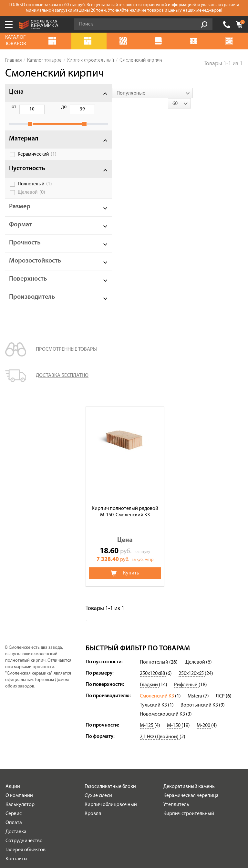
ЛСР (221, 468)
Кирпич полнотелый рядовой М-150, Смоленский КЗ (125, 210)
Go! (204, 25)
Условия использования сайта (112, 716)
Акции (13, 558)
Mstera (195, 468)
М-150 (174, 497)
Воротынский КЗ (200, 477)
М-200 (204, 497)
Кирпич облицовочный (111, 576)
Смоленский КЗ (157, 468)
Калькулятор (20, 576)
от (14, 107)
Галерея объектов (26, 621)
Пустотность (27, 176)
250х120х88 (153, 445)
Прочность (25, 250)
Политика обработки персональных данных (112, 724)
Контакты (16, 630)
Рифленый (186, 456)
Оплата (14, 594)
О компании (19, 567)
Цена (16, 92)
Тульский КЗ (154, 477)
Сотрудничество (24, 612)
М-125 (147, 497)
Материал (24, 146)
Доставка (16, 603)
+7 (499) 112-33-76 (227, 25)
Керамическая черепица (191, 567)
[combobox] (126, 93)
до (47, 107)
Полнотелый (35, 191)
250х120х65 (192, 445)
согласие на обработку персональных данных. (155, 767)
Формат (21, 232)
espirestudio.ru (137, 837)
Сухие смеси (98, 567)
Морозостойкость (35, 268)
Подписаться (78, 784)
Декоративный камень (189, 558)
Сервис (14, 585)
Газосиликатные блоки (110, 558)
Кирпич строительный (189, 585)
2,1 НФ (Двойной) (160, 508)
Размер (20, 214)
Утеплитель (176, 576)
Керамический (37, 161)
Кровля (93, 585)
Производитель (32, 304)
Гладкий (149, 456)
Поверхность (28, 286)
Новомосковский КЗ (163, 486)
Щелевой (31, 200)
